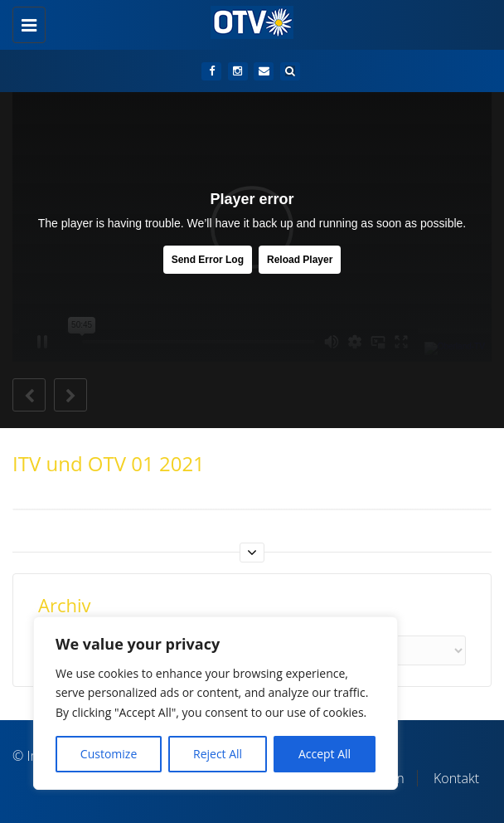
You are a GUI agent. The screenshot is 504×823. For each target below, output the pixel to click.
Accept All (325, 754)
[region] (216, 703)
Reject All (218, 754)
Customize (109, 754)
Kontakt (456, 778)
